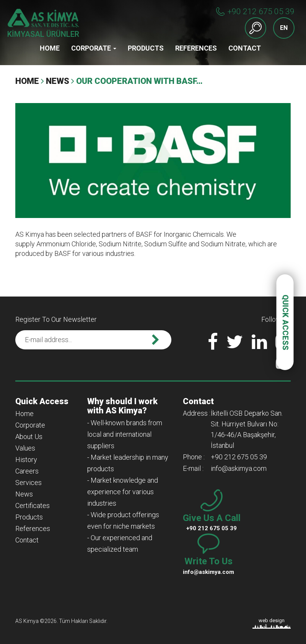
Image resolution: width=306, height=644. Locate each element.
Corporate (94, 48)
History (26, 460)
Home (50, 48)
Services (28, 483)
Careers (27, 471)
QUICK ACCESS (285, 322)
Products (146, 48)
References (196, 48)
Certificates (33, 506)
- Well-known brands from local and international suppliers (125, 434)
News (58, 81)
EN (284, 28)
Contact (245, 48)
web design (272, 620)
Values (25, 448)
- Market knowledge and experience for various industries (123, 492)
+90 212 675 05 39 (261, 11)
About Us (29, 437)
